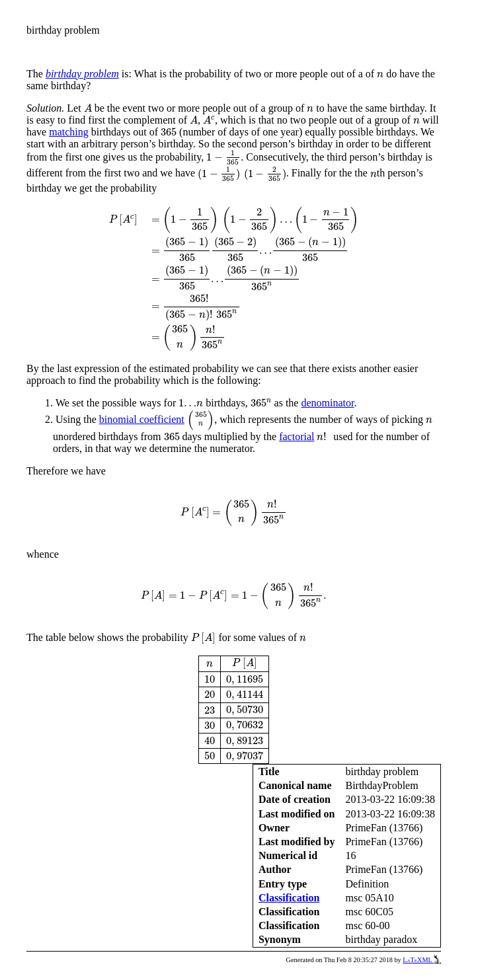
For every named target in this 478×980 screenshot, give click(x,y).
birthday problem (82, 74)
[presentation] (380, 74)
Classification (289, 898)
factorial (297, 436)
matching (69, 132)
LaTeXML (422, 960)
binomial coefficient (142, 419)
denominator (327, 403)
